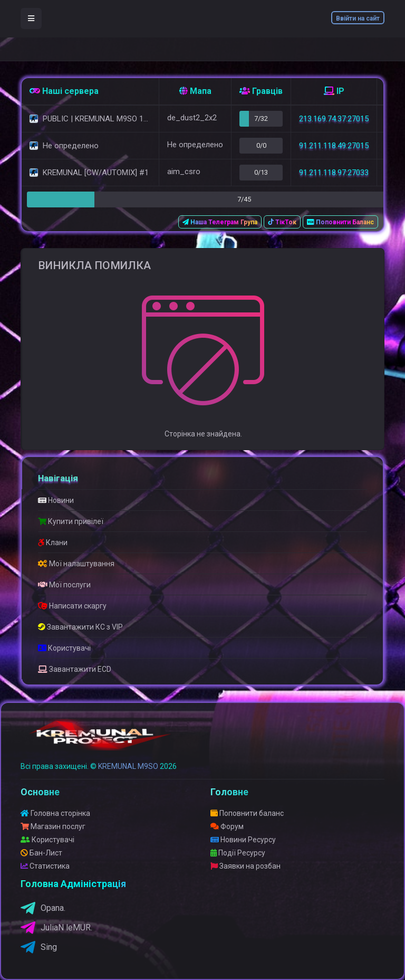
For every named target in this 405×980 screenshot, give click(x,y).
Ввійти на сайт (358, 18)
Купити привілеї (71, 521)
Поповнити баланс (247, 813)
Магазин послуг (53, 826)
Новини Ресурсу (243, 840)
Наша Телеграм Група (220, 222)
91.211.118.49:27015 (334, 146)
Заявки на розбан (245, 866)
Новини (56, 500)
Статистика (45, 866)
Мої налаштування (76, 564)
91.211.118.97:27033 (334, 173)
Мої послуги (64, 585)
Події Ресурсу (238, 853)
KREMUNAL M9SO (128, 766)
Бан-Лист (41, 853)
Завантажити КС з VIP (80, 627)
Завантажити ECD (75, 669)
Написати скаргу (72, 606)
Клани (53, 543)
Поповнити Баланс (340, 222)
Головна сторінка (55, 813)
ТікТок (282, 222)
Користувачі (64, 648)
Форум (227, 826)
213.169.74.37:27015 (334, 119)
